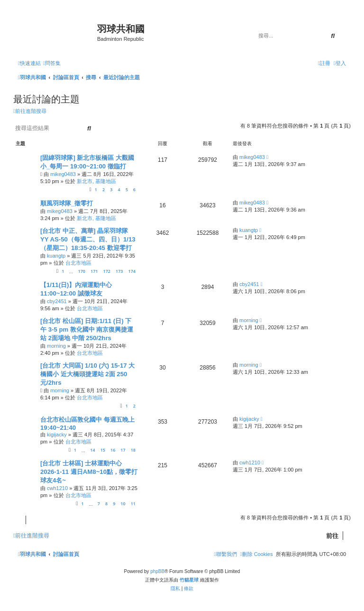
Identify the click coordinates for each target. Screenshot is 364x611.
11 (133, 504)
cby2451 (57, 301)
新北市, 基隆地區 (96, 181)
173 (119, 271)
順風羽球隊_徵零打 (67, 203)
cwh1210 (57, 488)
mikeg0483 (63, 174)
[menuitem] (52, 63)
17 (123, 450)
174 (132, 271)
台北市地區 (78, 263)
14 (92, 450)
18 (133, 450)
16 (113, 450)
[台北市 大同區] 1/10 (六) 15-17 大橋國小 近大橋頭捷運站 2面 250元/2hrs (87, 374)
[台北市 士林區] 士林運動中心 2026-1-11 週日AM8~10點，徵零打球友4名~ (89, 472)
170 (81, 271)
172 (107, 271)
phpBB (157, 571)
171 (94, 271)
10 (123, 504)
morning (56, 346)
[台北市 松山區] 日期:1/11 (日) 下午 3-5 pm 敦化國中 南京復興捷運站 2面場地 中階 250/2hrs (87, 329)
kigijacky (57, 435)
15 (103, 450)
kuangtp (56, 256)
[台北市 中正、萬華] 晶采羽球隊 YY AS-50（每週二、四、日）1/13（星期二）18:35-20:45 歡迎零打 (88, 239)
